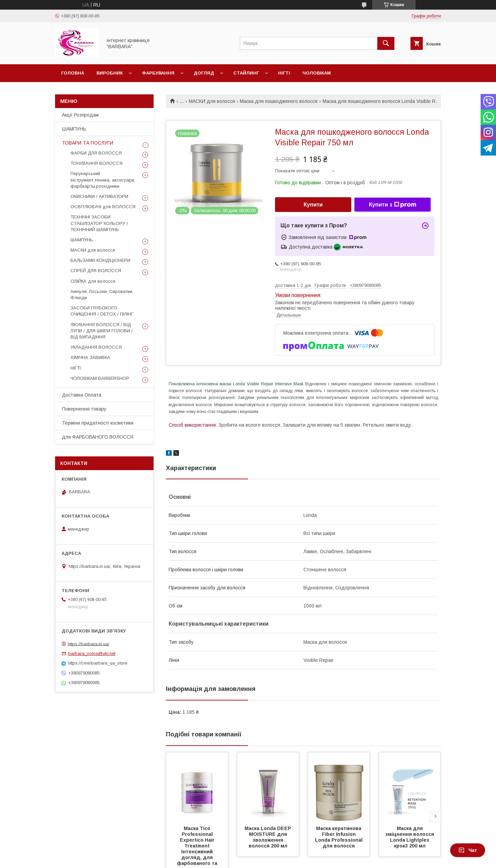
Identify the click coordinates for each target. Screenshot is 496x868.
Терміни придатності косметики (98, 423)
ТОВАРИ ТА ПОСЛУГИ (88, 143)
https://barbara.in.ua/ (89, 644)
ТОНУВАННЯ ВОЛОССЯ (96, 163)
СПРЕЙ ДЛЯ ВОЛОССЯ (96, 271)
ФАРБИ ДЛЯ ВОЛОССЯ (96, 153)
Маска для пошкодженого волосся (279, 101)
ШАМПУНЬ (74, 129)
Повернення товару (84, 409)
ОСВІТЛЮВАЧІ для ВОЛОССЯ (103, 207)
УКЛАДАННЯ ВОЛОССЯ (96, 347)
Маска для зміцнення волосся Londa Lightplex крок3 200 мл (410, 837)
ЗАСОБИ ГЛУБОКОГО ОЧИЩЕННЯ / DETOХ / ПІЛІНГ (102, 311)
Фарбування (158, 73)
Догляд (204, 73)
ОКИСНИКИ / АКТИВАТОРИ (99, 196)
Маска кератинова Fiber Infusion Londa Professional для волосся (340, 837)
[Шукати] (386, 43)
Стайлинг (246, 73)
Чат (468, 850)
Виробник (110, 73)
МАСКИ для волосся (212, 101)
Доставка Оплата (82, 395)
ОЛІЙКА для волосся (93, 281)
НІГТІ (76, 368)
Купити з (392, 205)
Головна (73, 73)
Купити (313, 205)
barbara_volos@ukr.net (92, 653)
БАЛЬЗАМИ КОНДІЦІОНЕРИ (100, 260)
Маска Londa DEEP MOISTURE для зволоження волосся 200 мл (269, 837)
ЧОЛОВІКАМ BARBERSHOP (100, 378)
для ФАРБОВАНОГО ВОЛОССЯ (98, 437)
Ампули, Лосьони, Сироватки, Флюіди (102, 295)
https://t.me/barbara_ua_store (98, 663)
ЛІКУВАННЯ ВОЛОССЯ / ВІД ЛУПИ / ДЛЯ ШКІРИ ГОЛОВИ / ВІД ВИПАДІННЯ (102, 331)
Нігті (284, 73)
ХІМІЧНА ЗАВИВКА (90, 357)
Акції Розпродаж (80, 115)
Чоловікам (317, 73)
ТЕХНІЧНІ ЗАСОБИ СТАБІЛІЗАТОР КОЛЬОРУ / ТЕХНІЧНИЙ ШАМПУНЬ (99, 223)
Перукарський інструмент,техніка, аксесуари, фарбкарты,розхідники (103, 180)
